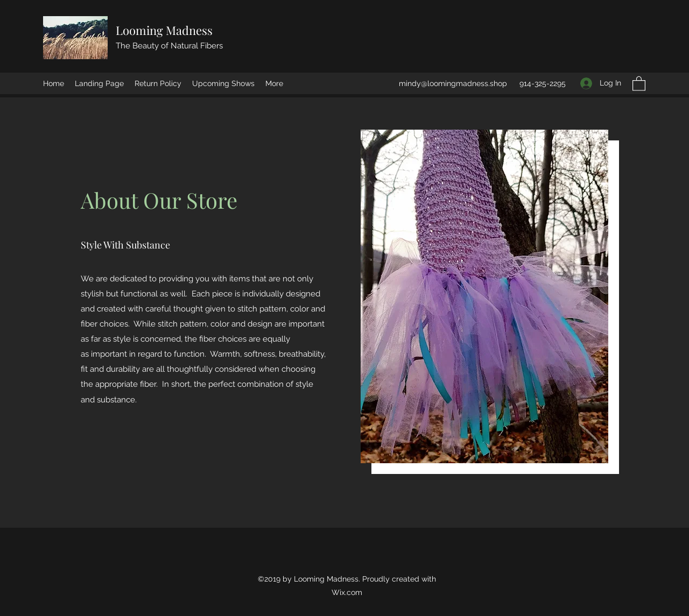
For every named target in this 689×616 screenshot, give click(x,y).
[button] (639, 83)
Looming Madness (164, 30)
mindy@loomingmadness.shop (453, 83)
